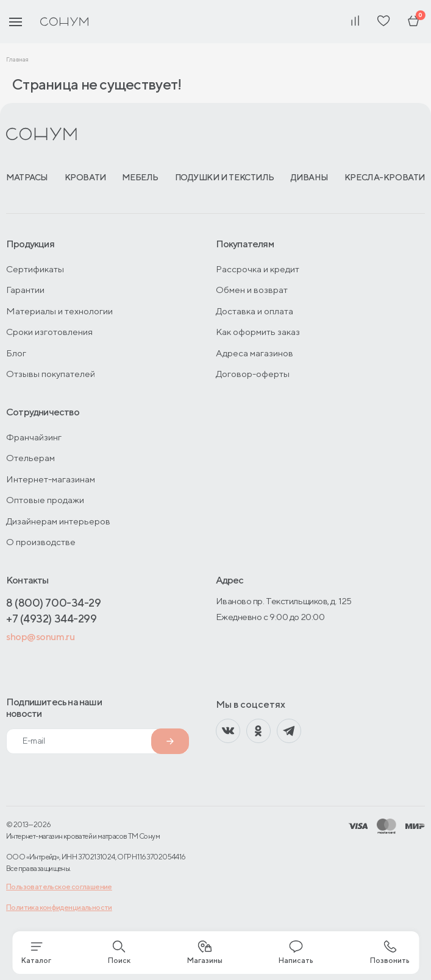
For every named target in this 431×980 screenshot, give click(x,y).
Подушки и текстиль (225, 177)
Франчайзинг (34, 437)
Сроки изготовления (49, 332)
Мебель (140, 177)
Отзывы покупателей (51, 374)
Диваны (309, 177)
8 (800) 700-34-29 (53, 603)
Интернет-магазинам (51, 479)
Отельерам (30, 458)
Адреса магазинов (255, 353)
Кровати (85, 177)
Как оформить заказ (258, 332)
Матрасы (27, 177)
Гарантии (25, 290)
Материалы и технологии (59, 311)
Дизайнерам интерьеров (58, 521)
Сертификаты (35, 269)
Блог (16, 353)
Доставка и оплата (255, 311)
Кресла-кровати (385, 177)
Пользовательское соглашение (59, 887)
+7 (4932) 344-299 (51, 619)
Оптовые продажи (45, 500)
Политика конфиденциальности (59, 907)
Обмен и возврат (252, 290)
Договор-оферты (253, 374)
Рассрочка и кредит (258, 269)
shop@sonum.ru (40, 637)
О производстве (41, 542)
